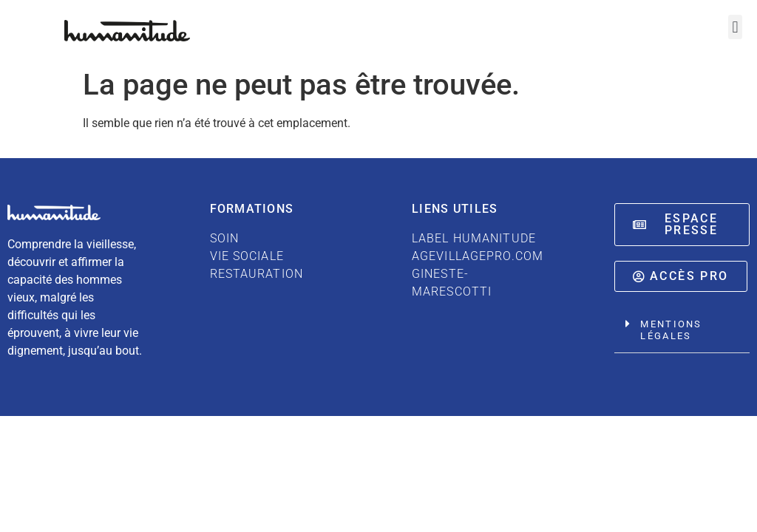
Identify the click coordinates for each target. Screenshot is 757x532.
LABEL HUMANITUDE (474, 238)
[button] (735, 27)
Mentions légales (671, 330)
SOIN (224, 238)
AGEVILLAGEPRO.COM (478, 256)
